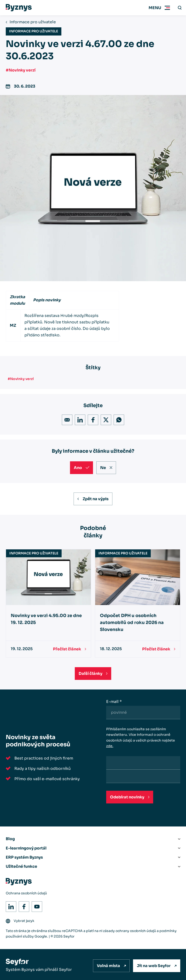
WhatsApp (118, 419)
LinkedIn (79, 419)
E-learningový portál (26, 848)
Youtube (36, 905)
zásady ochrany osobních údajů (130, 931)
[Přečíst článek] (70, 649)
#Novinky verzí (21, 70)
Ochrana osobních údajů (26, 893)
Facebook (92, 419)
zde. (110, 746)
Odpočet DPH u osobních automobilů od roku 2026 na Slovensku (132, 623)
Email (66, 419)
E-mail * (114, 702)
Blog (10, 839)
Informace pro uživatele (33, 22)
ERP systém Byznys (24, 857)
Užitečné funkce (21, 866)
